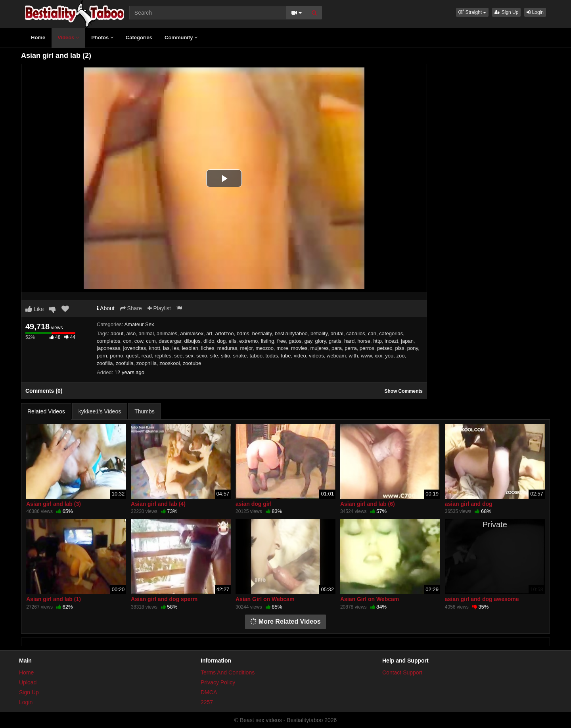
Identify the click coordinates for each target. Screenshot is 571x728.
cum (151, 341)
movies (299, 348)
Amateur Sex (139, 324)
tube (286, 356)
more (282, 348)
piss (400, 348)
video (300, 356)
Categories (139, 37)
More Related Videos (285, 621)
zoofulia (125, 363)
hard (349, 341)
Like (35, 309)
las (166, 348)
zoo (401, 356)
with (354, 356)
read (147, 356)
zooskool (170, 363)
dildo (209, 341)
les (176, 348)
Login (535, 12)
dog (222, 341)
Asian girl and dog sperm (164, 599)
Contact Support (402, 672)
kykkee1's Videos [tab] (100, 411)
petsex (385, 348)
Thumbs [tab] (145, 411)
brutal (337, 333)
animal (146, 333)
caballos (356, 333)
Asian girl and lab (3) (54, 504)
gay (308, 341)
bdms (243, 333)
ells (233, 341)
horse (364, 341)
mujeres (320, 348)
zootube (192, 363)
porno (116, 356)
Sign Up (506, 12)
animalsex (192, 333)
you (389, 356)
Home (38, 37)
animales (167, 333)
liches (208, 348)
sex (189, 356)
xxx (379, 356)
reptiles (163, 356)
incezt (391, 341)
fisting (267, 341)
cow (139, 341)
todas (272, 356)
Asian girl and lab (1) (54, 599)
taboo (256, 356)
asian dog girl (254, 504)
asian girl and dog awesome (482, 599)
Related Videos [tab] (46, 411)
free (282, 341)
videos (316, 356)
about (117, 333)
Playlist (159, 308)
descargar (170, 341)
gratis (335, 341)
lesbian (190, 348)
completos (108, 341)
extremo (248, 341)
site (214, 356)
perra (351, 348)
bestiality (262, 333)
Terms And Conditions (228, 672)
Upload (28, 682)
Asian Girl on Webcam (265, 599)
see (178, 356)
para (337, 348)
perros (367, 348)
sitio (225, 356)
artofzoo (225, 333)
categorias (391, 333)
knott (155, 348)
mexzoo (264, 348)
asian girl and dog (469, 504)
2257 (207, 702)
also (131, 333)
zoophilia (147, 363)
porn (102, 356)
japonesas (108, 348)
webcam (336, 356)
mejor (246, 348)
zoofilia (105, 363)
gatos (295, 341)
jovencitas (135, 348)
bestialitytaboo (291, 333)
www (366, 356)
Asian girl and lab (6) (368, 504)
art (209, 333)
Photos (102, 37)
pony (413, 348)
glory (321, 341)
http (377, 341)
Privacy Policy (218, 682)
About (106, 308)
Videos (68, 37)
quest (132, 356)
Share (131, 308)
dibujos (192, 341)
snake (240, 356)
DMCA (209, 692)
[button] (472, 12)
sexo (202, 356)
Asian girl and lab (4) (158, 504)
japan (407, 341)
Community (181, 37)
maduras (227, 348)
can (372, 333)
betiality (319, 333)
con (127, 341)
